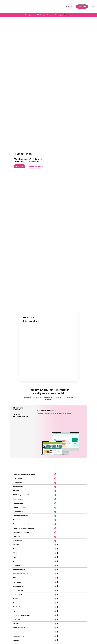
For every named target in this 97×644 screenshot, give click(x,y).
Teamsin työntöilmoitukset (21, 421)
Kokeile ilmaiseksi (35, 166)
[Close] (95, 15)
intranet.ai (12, 7)
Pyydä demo (81, 6)
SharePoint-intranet (18, 414)
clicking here (67, 15)
